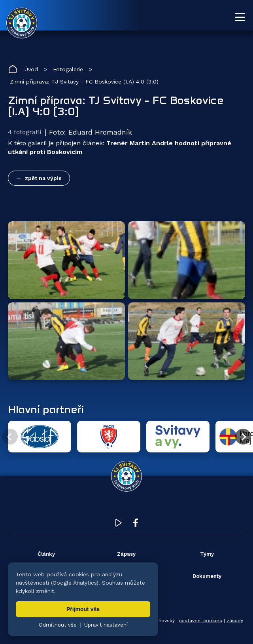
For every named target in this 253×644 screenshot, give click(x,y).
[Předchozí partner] (10, 437)
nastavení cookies (201, 621)
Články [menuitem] (46, 554)
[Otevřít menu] (240, 17)
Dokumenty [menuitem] (207, 576)
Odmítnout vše (58, 625)
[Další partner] (243, 437)
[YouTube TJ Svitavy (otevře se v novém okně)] (119, 525)
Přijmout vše (83, 609)
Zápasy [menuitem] (126, 554)
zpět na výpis (43, 178)
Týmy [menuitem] (207, 554)
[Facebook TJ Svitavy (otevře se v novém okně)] (136, 525)
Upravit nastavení (106, 625)
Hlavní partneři (46, 409)
